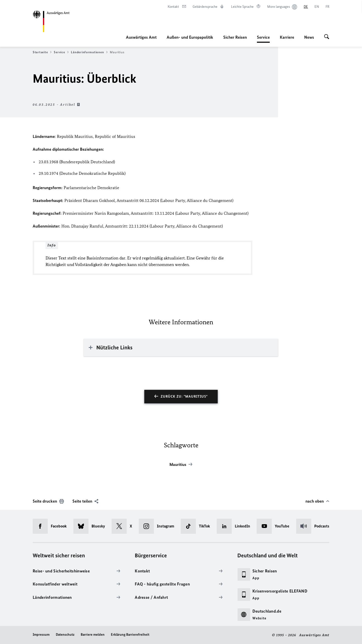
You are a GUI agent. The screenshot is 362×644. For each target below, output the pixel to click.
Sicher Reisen (235, 37)
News (309, 37)
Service (263, 37)
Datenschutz (65, 635)
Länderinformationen (89, 52)
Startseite (42, 52)
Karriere (287, 37)
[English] (317, 7)
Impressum (41, 635)
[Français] (327, 7)
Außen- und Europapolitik (190, 37)
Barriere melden (93, 635)
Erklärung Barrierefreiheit (130, 635)
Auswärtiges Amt (141, 37)
